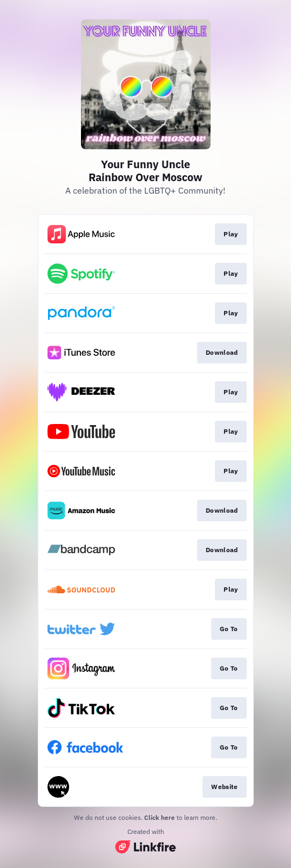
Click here (160, 817)
